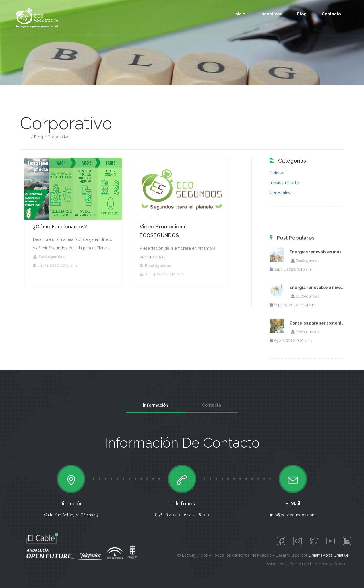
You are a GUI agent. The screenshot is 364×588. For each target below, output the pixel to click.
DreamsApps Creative (328, 555)
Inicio (240, 14)
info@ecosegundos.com (293, 515)
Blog (302, 14)
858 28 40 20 (167, 515)
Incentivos (271, 14)
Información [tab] (156, 405)
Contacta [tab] (212, 405)
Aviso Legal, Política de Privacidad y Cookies (307, 564)
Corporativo (281, 192)
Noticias (277, 173)
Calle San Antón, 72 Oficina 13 (71, 515)
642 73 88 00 (197, 515)
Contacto (331, 14)
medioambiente (284, 183)
